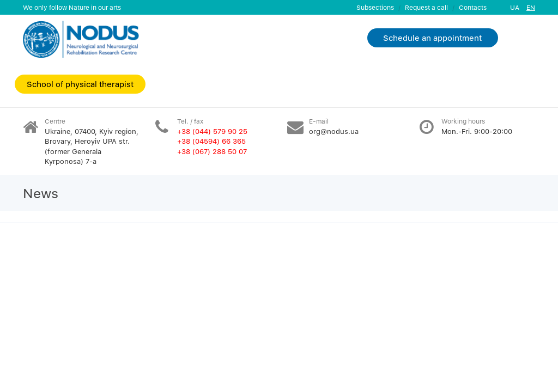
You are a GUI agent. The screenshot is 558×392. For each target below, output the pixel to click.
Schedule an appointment (432, 38)
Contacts (473, 7)
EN (531, 7)
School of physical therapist (80, 84)
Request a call (426, 7)
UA (515, 7)
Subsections (375, 7)
